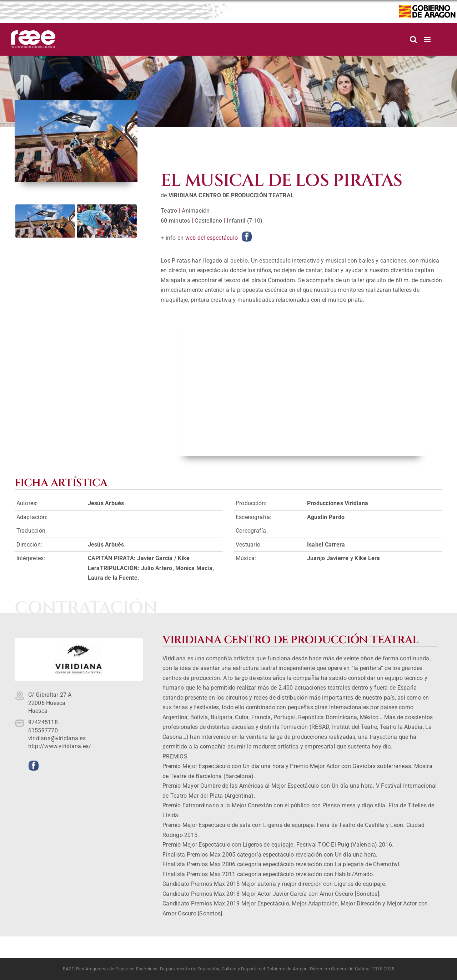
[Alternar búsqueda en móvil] (413, 39)
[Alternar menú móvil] (428, 39)
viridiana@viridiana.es (57, 738)
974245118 (43, 722)
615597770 (43, 730)
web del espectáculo (212, 238)
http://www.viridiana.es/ (60, 746)
